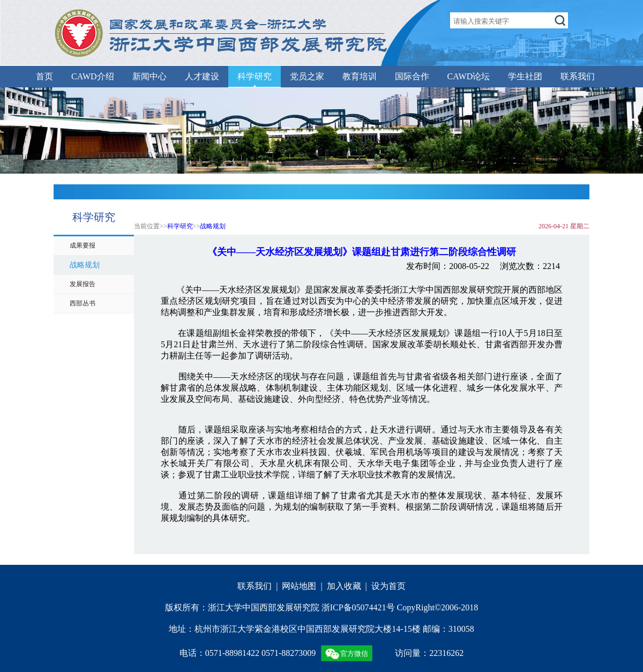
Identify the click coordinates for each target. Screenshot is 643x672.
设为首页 (388, 586)
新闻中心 (149, 76)
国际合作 (412, 76)
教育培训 (360, 76)
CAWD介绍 (93, 76)
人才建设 (202, 76)
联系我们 (578, 76)
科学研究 (255, 76)
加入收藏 (344, 586)
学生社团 (525, 76)
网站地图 (299, 586)
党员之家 (307, 76)
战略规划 (213, 226)
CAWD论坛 (469, 76)
